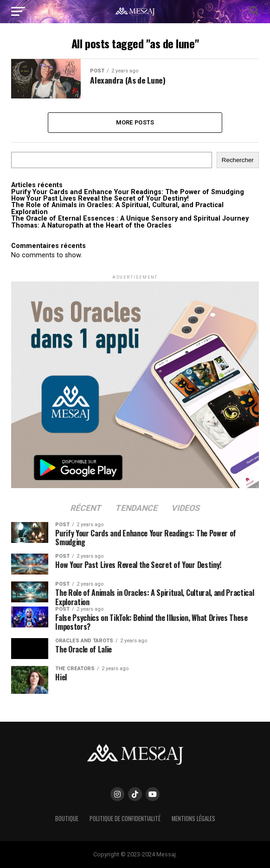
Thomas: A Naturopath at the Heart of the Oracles (91, 225)
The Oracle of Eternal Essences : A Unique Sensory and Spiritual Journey (130, 219)
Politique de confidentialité (125, 819)
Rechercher (238, 160)
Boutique (67, 819)
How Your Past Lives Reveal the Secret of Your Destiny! (100, 199)
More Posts (135, 122)
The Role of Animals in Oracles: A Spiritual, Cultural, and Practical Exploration (117, 209)
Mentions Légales (193, 819)
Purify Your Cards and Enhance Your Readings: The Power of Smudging (128, 192)
